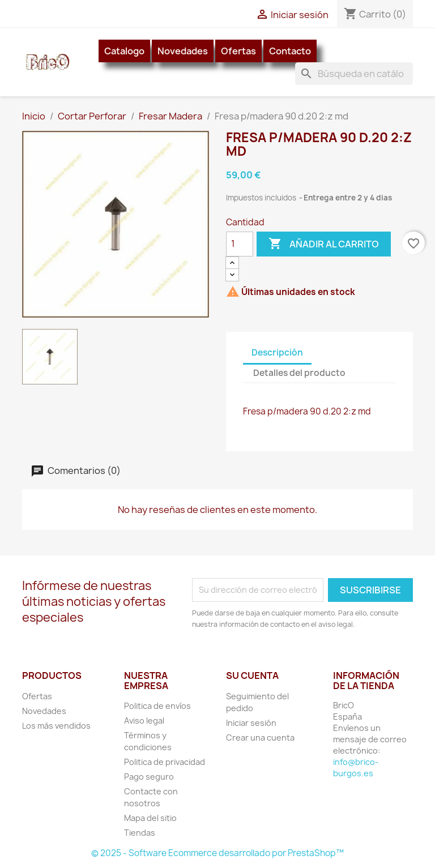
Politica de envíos (157, 706)
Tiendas (140, 833)
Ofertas (238, 51)
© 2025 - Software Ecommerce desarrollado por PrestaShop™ (217, 853)
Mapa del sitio (150, 818)
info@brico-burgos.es (356, 767)
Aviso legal (144, 721)
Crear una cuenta (260, 737)
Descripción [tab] (277, 352)
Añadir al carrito (324, 244)
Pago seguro (149, 777)
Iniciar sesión (251, 723)
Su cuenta (252, 675)
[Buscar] (354, 74)
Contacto (290, 51)
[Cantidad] (240, 244)
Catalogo (124, 51)
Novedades (183, 51)
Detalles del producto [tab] (299, 373)
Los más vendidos (56, 726)
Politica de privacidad (165, 762)
